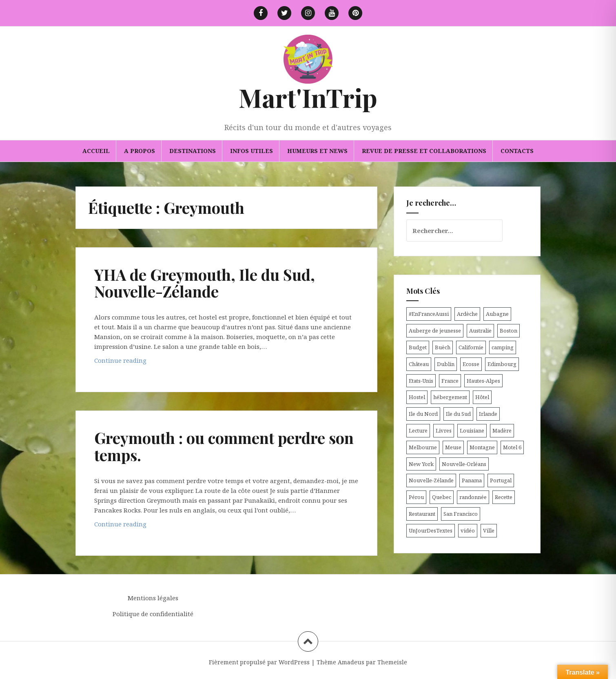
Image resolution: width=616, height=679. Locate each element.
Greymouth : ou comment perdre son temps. (224, 446)
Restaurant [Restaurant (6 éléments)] (422, 514)
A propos (140, 151)
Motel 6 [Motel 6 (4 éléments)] (512, 447)
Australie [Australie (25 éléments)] (480, 331)
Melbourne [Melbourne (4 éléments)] (423, 447)
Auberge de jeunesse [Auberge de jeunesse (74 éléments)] (435, 331)
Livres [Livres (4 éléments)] (444, 430)
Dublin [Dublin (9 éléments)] (446, 364)
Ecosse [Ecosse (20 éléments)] (471, 364)
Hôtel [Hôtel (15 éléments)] (482, 397)
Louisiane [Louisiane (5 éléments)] (472, 430)
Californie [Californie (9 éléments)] (471, 347)
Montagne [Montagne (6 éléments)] (482, 447)
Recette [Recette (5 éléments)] (504, 497)
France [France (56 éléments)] (450, 381)
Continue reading (138, 362)
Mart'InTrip (308, 97)
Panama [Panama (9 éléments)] (472, 480)
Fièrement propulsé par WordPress (259, 662)
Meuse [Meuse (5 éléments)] (453, 447)
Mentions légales (153, 598)
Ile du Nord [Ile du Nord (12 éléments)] (423, 414)
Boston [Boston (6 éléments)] (509, 331)
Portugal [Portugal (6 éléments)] (501, 480)
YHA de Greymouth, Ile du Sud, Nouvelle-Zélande (205, 283)
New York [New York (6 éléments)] (421, 464)
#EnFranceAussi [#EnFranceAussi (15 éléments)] (429, 314)
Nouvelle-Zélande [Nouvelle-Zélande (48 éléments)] (431, 480)
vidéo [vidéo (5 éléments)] (468, 530)
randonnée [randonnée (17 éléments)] (473, 497)
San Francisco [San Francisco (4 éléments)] (461, 514)
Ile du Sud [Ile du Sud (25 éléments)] (458, 414)
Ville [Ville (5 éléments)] (489, 530)
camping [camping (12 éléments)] (503, 347)
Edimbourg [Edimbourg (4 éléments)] (502, 364)
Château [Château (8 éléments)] (419, 364)
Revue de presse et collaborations (424, 151)
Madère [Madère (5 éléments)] (502, 430)
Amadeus (351, 662)
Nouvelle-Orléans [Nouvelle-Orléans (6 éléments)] (464, 464)
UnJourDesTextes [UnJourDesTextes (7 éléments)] (431, 530)
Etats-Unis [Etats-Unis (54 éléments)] (421, 381)
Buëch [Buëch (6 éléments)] (443, 347)
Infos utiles (251, 151)
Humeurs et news (317, 151)
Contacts (517, 151)
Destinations (193, 151)
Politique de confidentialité (153, 614)
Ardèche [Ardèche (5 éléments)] (467, 314)
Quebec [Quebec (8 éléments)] (442, 497)
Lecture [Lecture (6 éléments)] (418, 430)
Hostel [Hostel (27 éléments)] (417, 397)
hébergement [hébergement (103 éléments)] (450, 397)
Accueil (96, 151)
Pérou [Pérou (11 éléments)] (416, 497)
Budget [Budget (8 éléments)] (418, 347)
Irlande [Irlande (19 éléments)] (488, 414)
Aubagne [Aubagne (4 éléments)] (497, 314)
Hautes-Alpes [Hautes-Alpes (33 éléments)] (483, 381)
